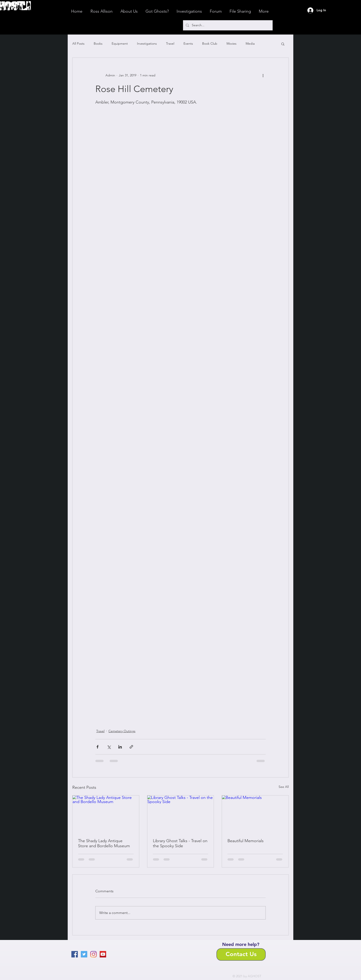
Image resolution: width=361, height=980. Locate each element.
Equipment (120, 43)
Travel (170, 43)
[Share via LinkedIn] (120, 747)
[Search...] (227, 25)
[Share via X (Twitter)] (109, 747)
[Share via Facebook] (98, 747)
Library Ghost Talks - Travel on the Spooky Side (180, 843)
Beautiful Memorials (246, 841)
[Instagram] (93, 954)
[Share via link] (131, 747)
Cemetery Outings (122, 731)
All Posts (78, 43)
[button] (283, 44)
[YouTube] (103, 954)
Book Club (210, 43)
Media (250, 43)
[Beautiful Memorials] (255, 814)
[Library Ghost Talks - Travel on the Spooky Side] (181, 814)
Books (98, 43)
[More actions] (263, 75)
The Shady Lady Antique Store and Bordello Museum (104, 843)
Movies (231, 43)
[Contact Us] (241, 954)
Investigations (147, 43)
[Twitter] (84, 954)
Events (188, 43)
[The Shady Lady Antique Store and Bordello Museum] (106, 814)
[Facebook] (75, 954)
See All (284, 787)
